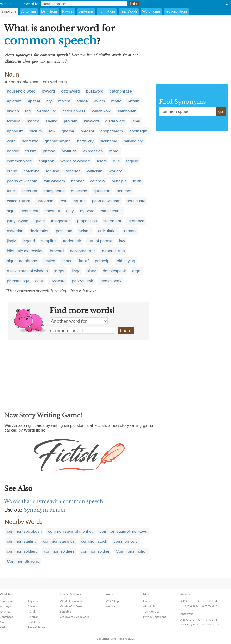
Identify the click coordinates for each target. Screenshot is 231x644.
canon (67, 261)
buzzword (95, 91)
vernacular (47, 111)
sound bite (136, 201)
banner (78, 181)
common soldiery (22, 551)
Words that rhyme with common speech (54, 501)
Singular (33, 617)
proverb (71, 121)
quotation (102, 191)
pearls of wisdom (22, 181)
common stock (94, 541)
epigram (14, 101)
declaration (40, 231)
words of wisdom (76, 161)
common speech (82, 330)
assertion (15, 231)
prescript (103, 261)
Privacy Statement (154, 617)
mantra (33, 121)
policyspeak (83, 281)
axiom (99, 101)
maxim (64, 101)
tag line (79, 201)
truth (137, 181)
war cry (115, 171)
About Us (149, 606)
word (11, 141)
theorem (30, 191)
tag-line (53, 171)
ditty (70, 211)
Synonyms (9, 11)
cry (49, 101)
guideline (79, 191)
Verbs (3, 627)
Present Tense (36, 627)
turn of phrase (100, 241)
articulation (108, 231)
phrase (49, 151)
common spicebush (24, 531)
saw (52, 131)
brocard (57, 251)
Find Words (129, 11)
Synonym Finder (45, 510)
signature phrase (22, 261)
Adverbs (33, 606)
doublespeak (114, 271)
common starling (22, 541)
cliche (12, 171)
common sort (125, 541)
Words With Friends (72, 606)
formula (14, 121)
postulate (64, 231)
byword (48, 91)
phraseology (18, 281)
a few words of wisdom (27, 271)
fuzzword (57, 281)
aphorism (15, 131)
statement (112, 221)
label (136, 121)
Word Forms (151, 11)
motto (116, 101)
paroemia (45, 201)
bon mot (124, 191)
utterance (136, 221)
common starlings (59, 541)
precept (87, 131)
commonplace (20, 161)
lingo (76, 271)
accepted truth (83, 251)
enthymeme (54, 191)
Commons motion (132, 551)
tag (28, 111)
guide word (115, 121)
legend (29, 241)
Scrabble (65, 612)
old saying (126, 261)
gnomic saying (58, 141)
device (49, 261)
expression (93, 151)
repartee (73, 171)
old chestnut (112, 211)
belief (84, 261)
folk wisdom (54, 181)
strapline (49, 241)
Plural (31, 612)
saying (52, 121)
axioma (85, 231)
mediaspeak (110, 281)
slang (92, 271)
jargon (60, 271)
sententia (30, 141)
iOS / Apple (114, 601)
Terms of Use (151, 612)
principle (119, 181)
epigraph (46, 161)
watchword (102, 111)
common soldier (95, 551)
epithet (34, 101)
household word (21, 91)
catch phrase (74, 111)
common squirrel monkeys (123, 531)
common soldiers (59, 551)
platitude (69, 151)
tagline (132, 161)
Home (147, 601)
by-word (87, 211)
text (63, 201)
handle (13, 151)
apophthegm (112, 131)
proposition (87, 221)
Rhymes (68, 11)
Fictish (100, 426)
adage (82, 101)
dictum (36, 131)
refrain (134, 101)
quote (40, 221)
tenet (11, 191)
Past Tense (34, 622)
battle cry (85, 141)
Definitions (49, 11)
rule (116, 161)
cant (39, 281)
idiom (102, 161)
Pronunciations (176, 11)
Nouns (4, 622)
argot (137, 271)
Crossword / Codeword (75, 617)
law (122, 241)
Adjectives (34, 601)
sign (11, 211)
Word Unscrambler (72, 601)
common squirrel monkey (71, 531)
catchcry (98, 181)
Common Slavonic (23, 561)
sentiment (30, 211)
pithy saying (18, 221)
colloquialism (18, 201)
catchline (32, 171)
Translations (107, 11)
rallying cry (133, 141)
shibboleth (127, 111)
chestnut (52, 211)
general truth (113, 251)
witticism (95, 171)
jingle (12, 241)
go (221, 112)
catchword (70, 91)
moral (114, 151)
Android (111, 606)
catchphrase (121, 91)
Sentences (86, 11)
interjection (61, 221)
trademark (72, 241)
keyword (91, 121)
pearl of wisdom (106, 201)
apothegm (138, 131)
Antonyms (29, 11)
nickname (108, 141)
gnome (68, 131)
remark (130, 231)
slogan (13, 111)
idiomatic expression (25, 251)
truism (31, 151)
